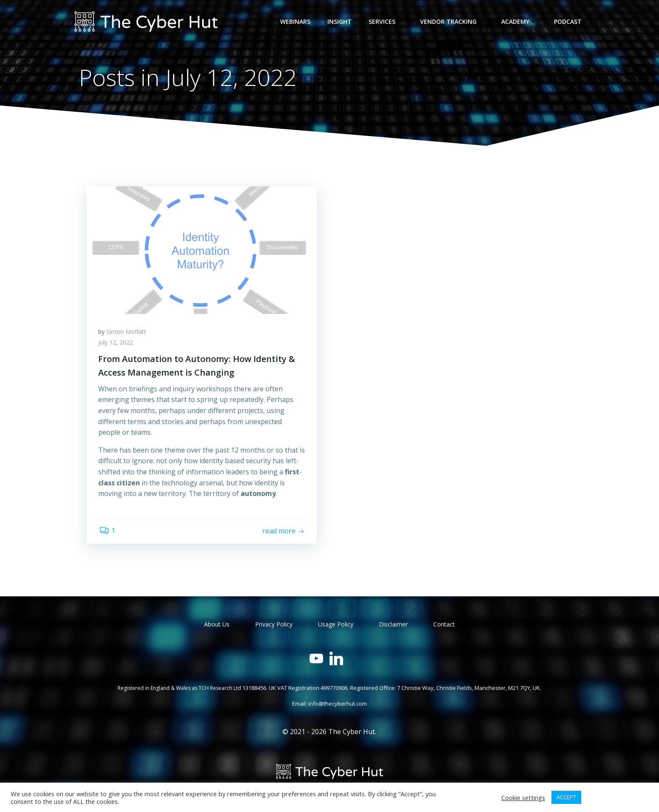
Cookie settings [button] (523, 798)
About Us (217, 626)
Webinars (297, 21)
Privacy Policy (274, 626)
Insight (341, 21)
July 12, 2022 (117, 344)
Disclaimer (393, 626)
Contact (444, 626)
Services (387, 21)
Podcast (569, 21)
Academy (520, 21)
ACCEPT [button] (566, 797)
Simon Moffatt (128, 333)
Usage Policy (336, 626)
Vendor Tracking (453, 21)
